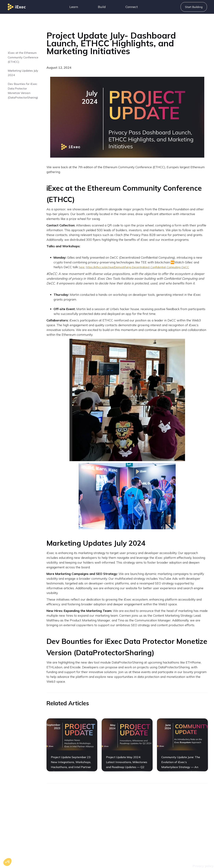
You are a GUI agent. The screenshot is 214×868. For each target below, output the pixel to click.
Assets (143, 838)
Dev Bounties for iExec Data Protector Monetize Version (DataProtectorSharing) (23, 91)
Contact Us (147, 813)
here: (82, 267)
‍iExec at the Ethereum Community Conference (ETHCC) (23, 57)
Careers (144, 821)
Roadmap (146, 830)
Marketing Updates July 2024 (23, 73)
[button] (74, 7)
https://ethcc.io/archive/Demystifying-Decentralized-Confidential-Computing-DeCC (137, 267)
